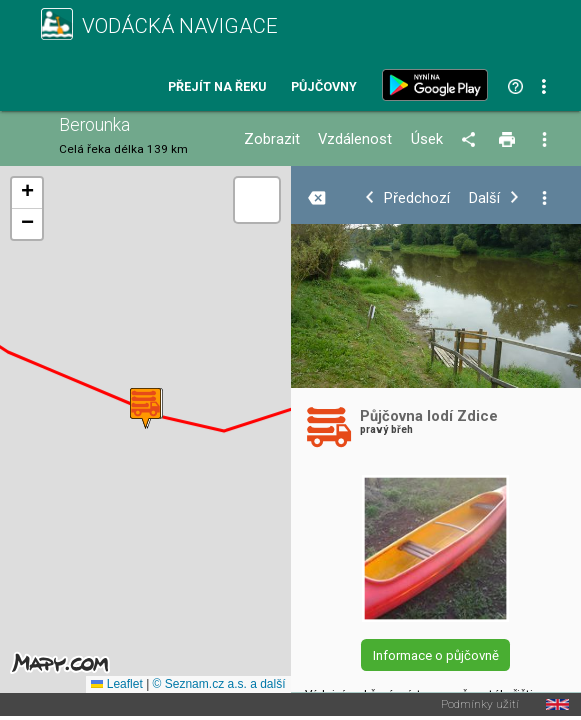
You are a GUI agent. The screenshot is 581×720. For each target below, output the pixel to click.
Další (484, 198)
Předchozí (417, 198)
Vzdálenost (355, 139)
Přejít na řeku (217, 87)
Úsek (427, 139)
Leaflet (116, 684)
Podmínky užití (480, 705)
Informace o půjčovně (436, 655)
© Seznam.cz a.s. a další (219, 684)
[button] (145, 408)
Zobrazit (272, 139)
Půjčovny (324, 87)
